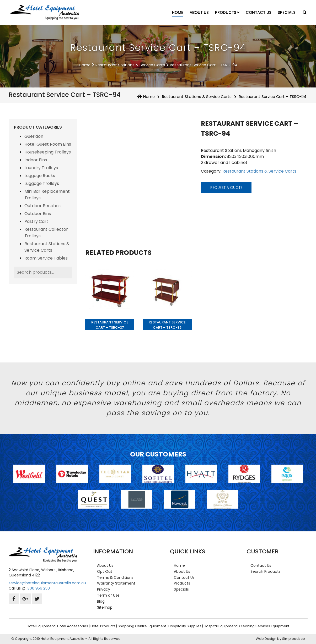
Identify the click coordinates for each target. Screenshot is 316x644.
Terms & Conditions (115, 577)
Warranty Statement (116, 583)
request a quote (226, 188)
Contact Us (259, 12)
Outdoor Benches (42, 206)
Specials (287, 12)
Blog (101, 601)
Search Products (266, 571)
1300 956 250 (38, 588)
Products (227, 12)
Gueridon (34, 136)
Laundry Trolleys (41, 168)
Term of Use (108, 595)
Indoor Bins (36, 160)
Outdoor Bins (38, 214)
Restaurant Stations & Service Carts (130, 65)
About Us (199, 12)
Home (178, 12)
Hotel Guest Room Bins (48, 144)
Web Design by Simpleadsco (280, 639)
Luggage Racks (40, 176)
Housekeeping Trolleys (48, 152)
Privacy (104, 589)
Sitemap (105, 607)
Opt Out (105, 571)
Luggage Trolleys (42, 183)
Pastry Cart (36, 221)
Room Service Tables (46, 258)
